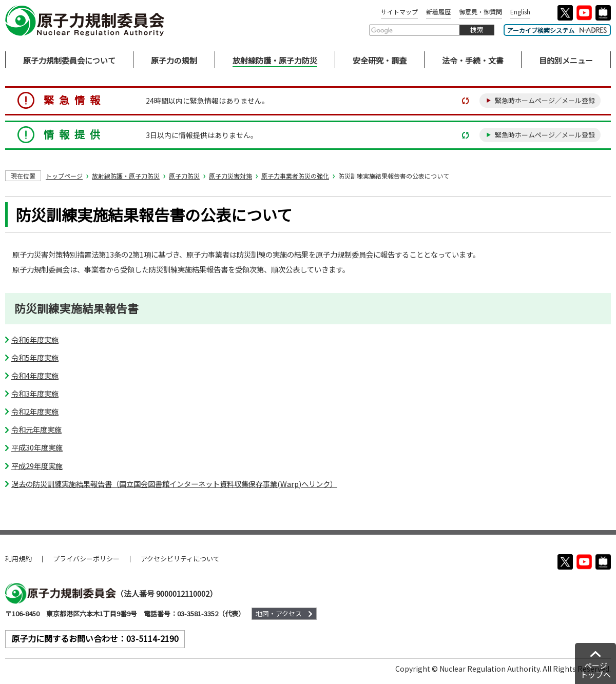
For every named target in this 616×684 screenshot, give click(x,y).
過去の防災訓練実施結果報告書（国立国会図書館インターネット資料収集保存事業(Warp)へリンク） (174, 484)
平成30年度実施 (37, 447)
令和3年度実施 (35, 393)
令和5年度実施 (35, 357)
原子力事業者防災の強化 (295, 176)
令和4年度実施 (35, 375)
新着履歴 (438, 12)
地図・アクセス (279, 613)
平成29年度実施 (37, 466)
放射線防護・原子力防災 (126, 176)
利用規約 (18, 559)
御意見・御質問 (480, 12)
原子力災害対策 (230, 176)
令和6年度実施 (35, 339)
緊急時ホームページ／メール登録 (545, 100)
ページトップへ (595, 670)
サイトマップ (399, 12)
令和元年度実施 (36, 429)
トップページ (64, 176)
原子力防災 (184, 176)
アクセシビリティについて (180, 559)
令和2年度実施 (35, 411)
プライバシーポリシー (86, 559)
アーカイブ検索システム (557, 30)
